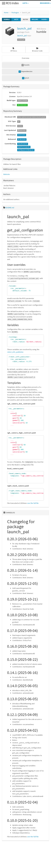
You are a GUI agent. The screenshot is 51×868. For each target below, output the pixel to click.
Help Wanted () (23, 144)
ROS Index (10, 3)
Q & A (25, 78)
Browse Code (37, 50)
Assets (26, 65)
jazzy (16, 19)
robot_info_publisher (15, 352)
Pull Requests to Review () (26, 150)
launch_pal (24, 28)
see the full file (33, 503)
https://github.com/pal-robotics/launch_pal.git (32, 117)
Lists (26, 3)
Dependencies (25, 71)
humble (7, 19)
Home (6, 13)
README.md (10, 208)
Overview (25, 58)
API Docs (14, 50)
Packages (15, 13)
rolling (35, 19)
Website (7, 174)
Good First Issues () (24, 147)
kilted (25, 19)
